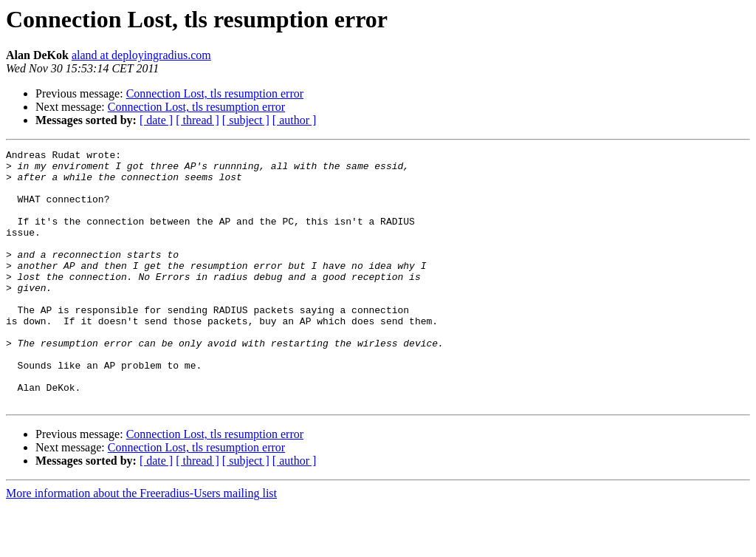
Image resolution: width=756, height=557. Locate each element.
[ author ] (295, 120)
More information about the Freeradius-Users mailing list (141, 544)
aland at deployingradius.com (141, 55)
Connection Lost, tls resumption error (215, 93)
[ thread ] (197, 120)
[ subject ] (246, 120)
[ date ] (156, 120)
